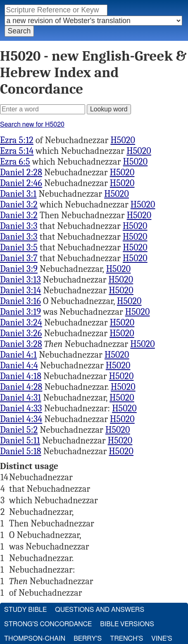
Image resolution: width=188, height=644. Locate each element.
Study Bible (25, 610)
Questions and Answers (100, 610)
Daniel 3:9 (19, 269)
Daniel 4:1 (18, 355)
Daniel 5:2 (19, 430)
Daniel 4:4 (19, 366)
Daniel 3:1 (18, 194)
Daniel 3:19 (20, 312)
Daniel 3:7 (19, 258)
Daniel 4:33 (21, 408)
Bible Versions (127, 624)
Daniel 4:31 (20, 398)
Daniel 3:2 (19, 205)
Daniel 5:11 (20, 441)
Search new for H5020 (32, 125)
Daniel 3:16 (20, 301)
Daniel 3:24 (21, 323)
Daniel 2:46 (21, 183)
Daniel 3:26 (21, 333)
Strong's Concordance (48, 624)
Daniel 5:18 (21, 451)
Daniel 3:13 (20, 280)
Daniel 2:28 (21, 172)
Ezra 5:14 (17, 151)
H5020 (123, 140)
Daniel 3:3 (19, 226)
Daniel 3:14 (20, 290)
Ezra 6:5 (15, 162)
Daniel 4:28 (21, 387)
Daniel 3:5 (19, 248)
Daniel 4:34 (21, 419)
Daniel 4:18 (21, 376)
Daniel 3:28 (21, 344)
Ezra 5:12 (17, 140)
